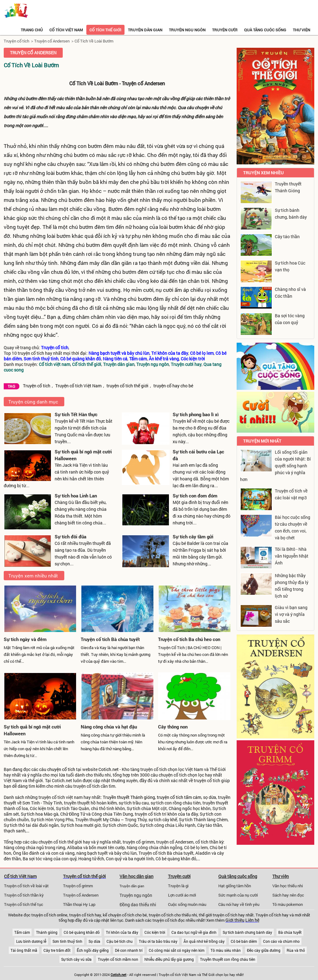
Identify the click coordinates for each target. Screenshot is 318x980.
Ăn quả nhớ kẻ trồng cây (204, 941)
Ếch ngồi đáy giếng (93, 950)
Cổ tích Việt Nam (20, 876)
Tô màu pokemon (288, 904)
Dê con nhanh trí (129, 950)
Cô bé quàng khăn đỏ (82, 932)
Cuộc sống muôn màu (187, 904)
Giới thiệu (235, 920)
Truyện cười (225, 30)
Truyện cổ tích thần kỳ (24, 895)
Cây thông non (173, 727)
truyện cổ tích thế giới (127, 386)
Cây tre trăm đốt (57, 950)
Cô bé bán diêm (244, 941)
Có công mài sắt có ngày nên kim (177, 950)
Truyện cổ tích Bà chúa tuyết (110, 639)
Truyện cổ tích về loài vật (26, 886)
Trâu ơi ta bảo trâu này (158, 941)
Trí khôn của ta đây (122, 932)
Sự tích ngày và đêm (25, 639)
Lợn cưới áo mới (182, 895)
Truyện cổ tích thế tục (24, 904)
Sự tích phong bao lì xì (196, 414)
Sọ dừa (94, 941)
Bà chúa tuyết (290, 932)
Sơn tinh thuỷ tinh (67, 941)
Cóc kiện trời (155, 932)
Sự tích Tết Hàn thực (76, 414)
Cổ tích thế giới (105, 30)
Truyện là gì (178, 886)
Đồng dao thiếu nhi (138, 905)
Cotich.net (109, 769)
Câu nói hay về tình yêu (239, 904)
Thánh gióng (47, 932)
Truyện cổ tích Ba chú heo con (189, 639)
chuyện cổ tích (61, 769)
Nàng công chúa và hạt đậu (109, 727)
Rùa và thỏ (296, 950)
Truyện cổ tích (16, 41)
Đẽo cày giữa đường (264, 950)
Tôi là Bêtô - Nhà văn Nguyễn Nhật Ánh (292, 556)
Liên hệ (252, 920)
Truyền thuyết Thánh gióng (129, 797)
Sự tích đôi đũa (70, 537)
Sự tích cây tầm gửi (193, 537)
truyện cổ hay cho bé (173, 386)
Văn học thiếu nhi (288, 886)
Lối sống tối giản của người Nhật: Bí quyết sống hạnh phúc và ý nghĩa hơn (275, 466)
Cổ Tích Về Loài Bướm (94, 41)
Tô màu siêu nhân (226, 950)
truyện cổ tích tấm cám (179, 797)
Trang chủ (32, 30)
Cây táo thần (287, 236)
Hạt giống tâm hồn (235, 886)
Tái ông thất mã (24, 950)
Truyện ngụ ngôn (187, 30)
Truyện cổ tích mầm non (118, 959)
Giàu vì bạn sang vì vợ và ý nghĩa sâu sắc (291, 614)
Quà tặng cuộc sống (265, 30)
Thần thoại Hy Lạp (79, 904)
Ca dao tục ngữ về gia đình (194, 932)
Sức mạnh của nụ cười (238, 895)
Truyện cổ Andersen (52, 41)
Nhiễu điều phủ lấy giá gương (169, 959)
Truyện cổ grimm (78, 886)
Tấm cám (22, 932)
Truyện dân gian (145, 30)
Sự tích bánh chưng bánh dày (247, 932)
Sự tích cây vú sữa (76, 959)
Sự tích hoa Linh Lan (76, 496)
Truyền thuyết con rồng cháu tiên (228, 959)
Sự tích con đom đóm (195, 496)
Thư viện (302, 30)
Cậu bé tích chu (120, 941)
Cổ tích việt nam (66, 30)
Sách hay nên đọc (288, 895)
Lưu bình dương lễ (31, 941)
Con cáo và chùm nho (281, 941)
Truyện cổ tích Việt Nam (78, 386)
